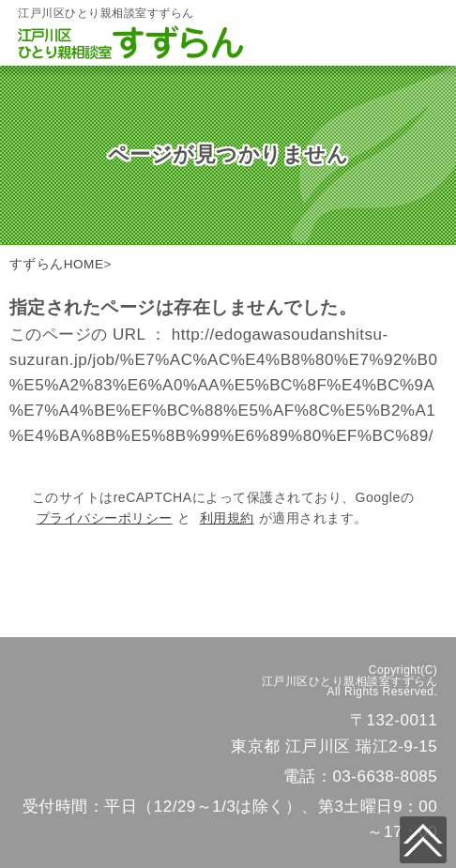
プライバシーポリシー (105, 518)
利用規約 (227, 518)
